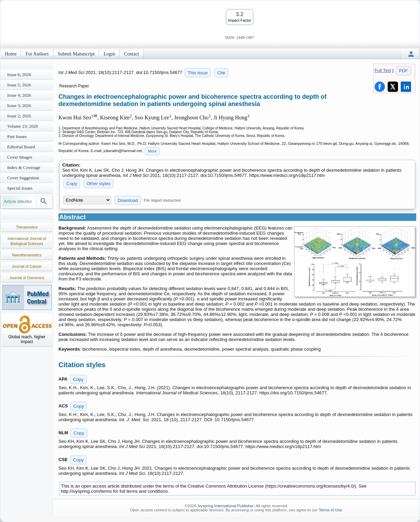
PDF (403, 71)
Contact (132, 54)
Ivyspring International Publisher (225, 506)
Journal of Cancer (27, 266)
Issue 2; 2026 (19, 116)
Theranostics (27, 227)
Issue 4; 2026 (19, 95)
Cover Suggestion (23, 178)
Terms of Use (330, 510)
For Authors (37, 54)
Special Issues (20, 188)
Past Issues (17, 136)
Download (128, 200)
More (152, 151)
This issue (198, 73)
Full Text (383, 70)
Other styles (99, 184)
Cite (221, 73)
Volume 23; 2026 (23, 126)
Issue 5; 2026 (19, 85)
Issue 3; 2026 (19, 105)
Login (109, 54)
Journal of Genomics (27, 278)
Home (11, 54)
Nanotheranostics (27, 255)
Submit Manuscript (76, 54)
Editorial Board (21, 147)
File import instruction (162, 200)
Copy (72, 184)
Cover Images (20, 157)
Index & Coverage (24, 167)
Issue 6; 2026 (19, 74)
